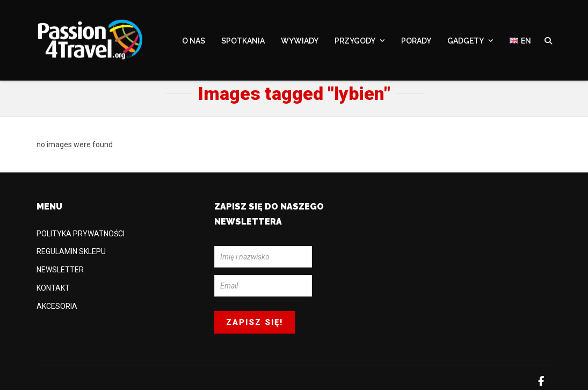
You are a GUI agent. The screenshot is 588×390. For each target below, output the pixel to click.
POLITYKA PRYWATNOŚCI (81, 234)
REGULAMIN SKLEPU (71, 251)
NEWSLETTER (60, 270)
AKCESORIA (57, 306)
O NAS (194, 41)
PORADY (416, 41)
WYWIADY (300, 41)
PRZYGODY (355, 41)
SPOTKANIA (243, 41)
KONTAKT (53, 288)
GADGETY (466, 41)
